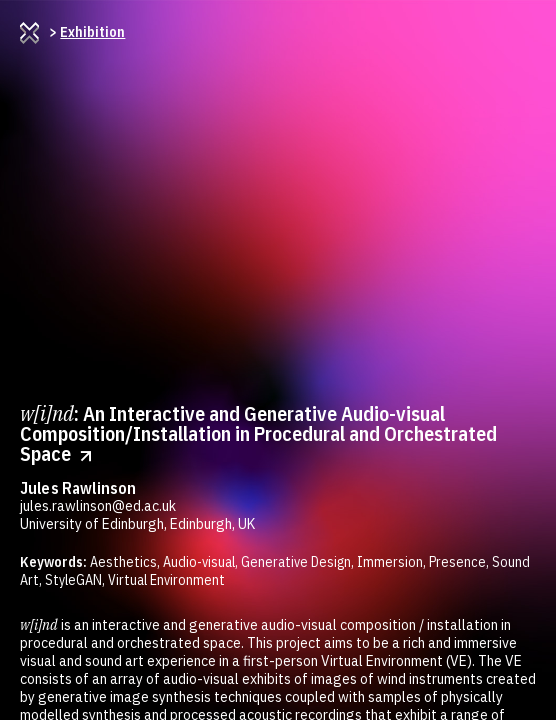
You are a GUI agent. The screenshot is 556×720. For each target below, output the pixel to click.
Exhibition (92, 32)
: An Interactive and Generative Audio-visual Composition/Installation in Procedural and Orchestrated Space (258, 433)
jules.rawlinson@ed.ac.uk (98, 506)
